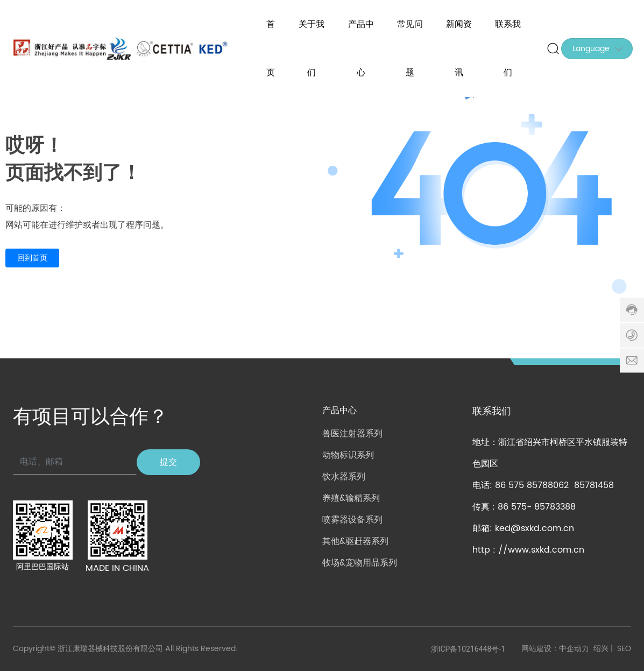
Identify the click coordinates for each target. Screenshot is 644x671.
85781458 (594, 485)
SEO (624, 649)
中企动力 (574, 649)
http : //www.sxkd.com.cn (528, 550)
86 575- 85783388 (537, 507)
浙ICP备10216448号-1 (468, 649)
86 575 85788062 (532, 485)
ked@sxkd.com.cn (535, 528)
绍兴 (601, 649)
